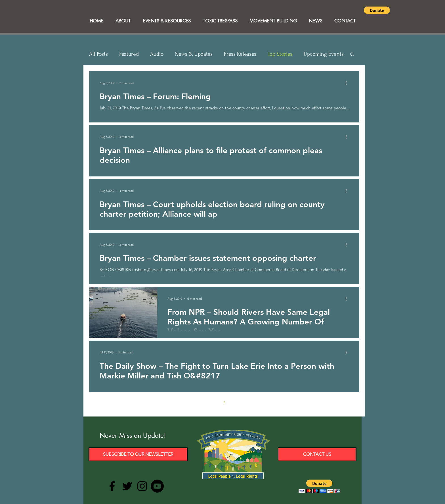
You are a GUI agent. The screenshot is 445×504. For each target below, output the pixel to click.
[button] (377, 10)
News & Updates (194, 54)
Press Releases (240, 54)
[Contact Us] (317, 454)
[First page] (177, 403)
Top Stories (280, 54)
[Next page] (260, 403)
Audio (157, 54)
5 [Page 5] (224, 403)
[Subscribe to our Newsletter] (138, 454)
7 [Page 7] (248, 403)
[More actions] (348, 83)
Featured (129, 54)
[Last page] (272, 403)
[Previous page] (188, 403)
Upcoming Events (324, 54)
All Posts (98, 54)
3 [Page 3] (201, 403)
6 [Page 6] (236, 403)
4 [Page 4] (212, 403)
